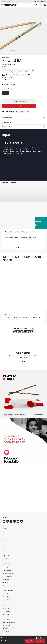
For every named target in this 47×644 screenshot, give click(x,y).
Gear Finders (6, 605)
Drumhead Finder (7, 611)
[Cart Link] (41, 5)
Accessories (6, 582)
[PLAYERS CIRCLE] (23, 394)
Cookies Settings (5, 641)
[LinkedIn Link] (22, 521)
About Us (5, 535)
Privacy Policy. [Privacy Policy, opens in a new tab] (40, 638)
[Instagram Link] (4, 521)
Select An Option (7, 89)
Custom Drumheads (8, 600)
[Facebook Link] (11, 521)
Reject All (40, 641)
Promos (36, 1)
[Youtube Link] (18, 521)
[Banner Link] (23, 489)
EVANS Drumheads (8, 570)
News (4, 550)
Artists (4, 544)
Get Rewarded (43, 1)
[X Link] (8, 521)
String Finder (6, 608)
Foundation (6, 538)
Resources (5, 553)
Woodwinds (6, 579)
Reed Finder (6, 614)
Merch (4, 585)
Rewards (5, 532)
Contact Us (6, 559)
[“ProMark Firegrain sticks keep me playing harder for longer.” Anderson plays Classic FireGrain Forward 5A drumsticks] (23, 233)
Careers (5, 541)
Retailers (5, 547)
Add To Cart (19, 106)
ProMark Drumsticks (8, 573)
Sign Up (28, 112)
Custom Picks (6, 597)
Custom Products (8, 590)
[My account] (45, 5)
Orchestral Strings (7, 576)
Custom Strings (7, 594)
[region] (23, 640)
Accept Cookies (30, 641)
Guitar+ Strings (7, 567)
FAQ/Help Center (7, 556)
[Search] (37, 5)
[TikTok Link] (15, 521)
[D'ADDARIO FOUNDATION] (23, 441)
